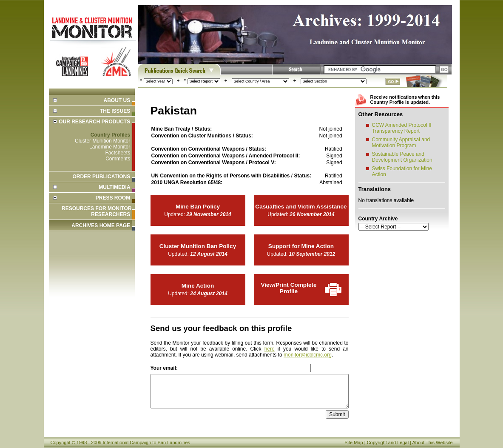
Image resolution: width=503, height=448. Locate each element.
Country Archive (378, 219)
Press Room (113, 198)
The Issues (115, 111)
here (270, 349)
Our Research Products (94, 122)
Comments (118, 159)
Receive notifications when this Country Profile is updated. (405, 100)
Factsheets (118, 153)
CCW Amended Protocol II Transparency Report (402, 128)
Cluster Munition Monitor (102, 141)
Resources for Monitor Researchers (97, 211)
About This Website (433, 442)
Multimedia (114, 187)
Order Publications (101, 177)
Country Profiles (110, 135)
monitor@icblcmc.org (308, 355)
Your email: (164, 368)
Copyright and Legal (388, 442)
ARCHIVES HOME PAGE (101, 225)
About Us (117, 100)
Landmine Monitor (110, 147)
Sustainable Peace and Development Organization (402, 157)
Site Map (354, 442)
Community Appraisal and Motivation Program (401, 143)
